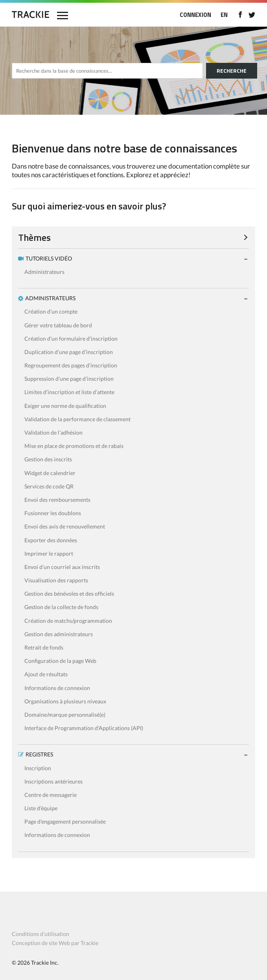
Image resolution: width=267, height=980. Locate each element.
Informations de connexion (57, 688)
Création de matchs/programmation (68, 621)
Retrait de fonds (44, 647)
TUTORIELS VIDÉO (49, 258)
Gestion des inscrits (48, 459)
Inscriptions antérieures (53, 781)
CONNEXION (195, 15)
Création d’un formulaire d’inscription (71, 339)
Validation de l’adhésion (53, 432)
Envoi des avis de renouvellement (65, 526)
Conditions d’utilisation (41, 934)
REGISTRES (39, 754)
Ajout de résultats (46, 674)
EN (224, 15)
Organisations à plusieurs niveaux (65, 701)
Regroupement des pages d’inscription (71, 365)
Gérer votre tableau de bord (58, 325)
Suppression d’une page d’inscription (69, 379)
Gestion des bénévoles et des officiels (69, 594)
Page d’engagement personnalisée (65, 821)
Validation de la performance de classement (77, 419)
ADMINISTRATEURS (50, 298)
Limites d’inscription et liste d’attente (69, 392)
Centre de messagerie (51, 795)
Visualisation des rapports (56, 580)
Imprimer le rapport (49, 553)
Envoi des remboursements (57, 500)
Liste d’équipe (41, 808)
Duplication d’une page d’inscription (69, 352)
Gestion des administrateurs (59, 634)
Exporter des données (51, 540)
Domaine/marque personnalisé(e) (65, 715)
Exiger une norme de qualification (65, 406)
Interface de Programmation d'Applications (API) (84, 728)
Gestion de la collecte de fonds (61, 607)
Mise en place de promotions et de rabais (74, 446)
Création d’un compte (51, 311)
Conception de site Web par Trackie (55, 943)
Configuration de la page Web (60, 661)
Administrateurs (44, 272)
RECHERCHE (232, 71)
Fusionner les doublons (53, 513)
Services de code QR (49, 486)
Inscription (38, 768)
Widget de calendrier (50, 473)
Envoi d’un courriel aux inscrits (62, 567)
